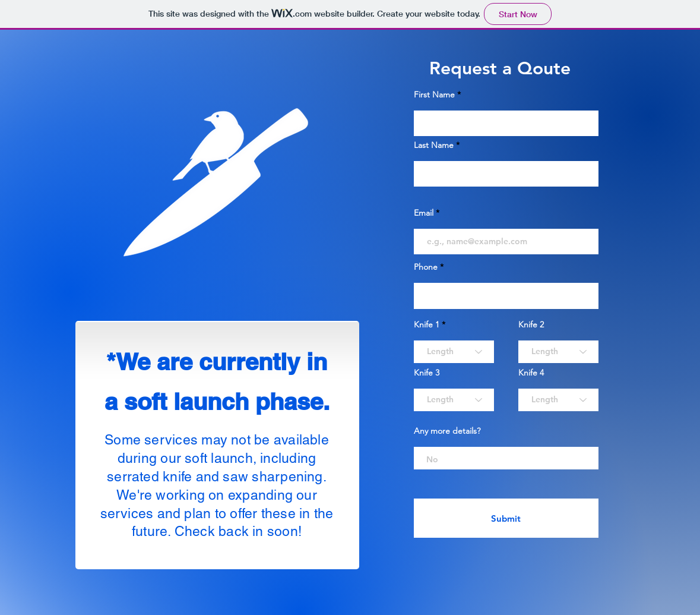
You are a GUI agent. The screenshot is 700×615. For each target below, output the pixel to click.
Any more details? (447, 431)
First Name (434, 94)
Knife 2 (531, 324)
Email (424, 213)
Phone (426, 267)
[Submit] (506, 518)
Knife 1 (427, 324)
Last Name (434, 145)
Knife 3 (427, 373)
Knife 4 (531, 373)
